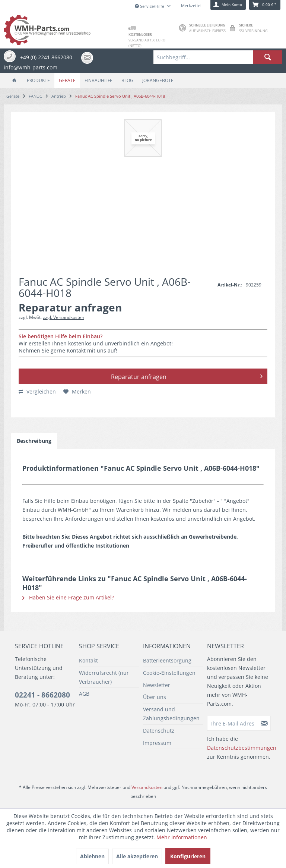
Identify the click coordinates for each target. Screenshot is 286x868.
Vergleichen (37, 391)
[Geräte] (67, 80)
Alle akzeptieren (137, 856)
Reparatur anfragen (187, 376)
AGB (84, 694)
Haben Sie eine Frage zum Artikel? (68, 597)
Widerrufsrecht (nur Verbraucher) (104, 677)
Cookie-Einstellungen (169, 673)
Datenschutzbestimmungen (242, 748)
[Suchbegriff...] (218, 57)
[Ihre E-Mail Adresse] (233, 723)
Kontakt (88, 660)
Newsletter (157, 685)
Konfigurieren (188, 856)
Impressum (157, 743)
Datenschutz (159, 731)
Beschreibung (34, 441)
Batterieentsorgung (167, 660)
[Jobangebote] (158, 80)
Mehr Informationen (182, 837)
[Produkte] (38, 80)
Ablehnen (92, 856)
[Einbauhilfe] (98, 80)
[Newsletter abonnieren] (264, 723)
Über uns (155, 697)
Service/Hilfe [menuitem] (150, 6)
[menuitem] (218, 57)
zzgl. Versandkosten (63, 317)
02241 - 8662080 (42, 695)
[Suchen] (268, 57)
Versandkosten (147, 787)
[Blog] (127, 80)
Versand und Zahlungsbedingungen (171, 714)
